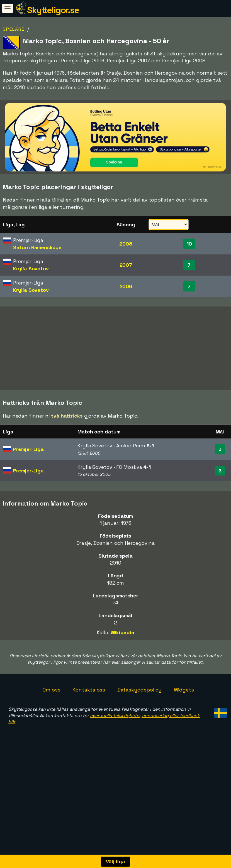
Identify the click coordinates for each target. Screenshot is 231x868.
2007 (126, 265)
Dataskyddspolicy (139, 744)
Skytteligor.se (53, 10)
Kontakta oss (89, 744)
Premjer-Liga (28, 503)
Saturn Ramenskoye (37, 247)
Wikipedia (122, 687)
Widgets (184, 744)
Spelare (14, 29)
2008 (126, 244)
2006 (126, 286)
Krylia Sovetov (31, 269)
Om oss (51, 744)
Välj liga (115, 861)
